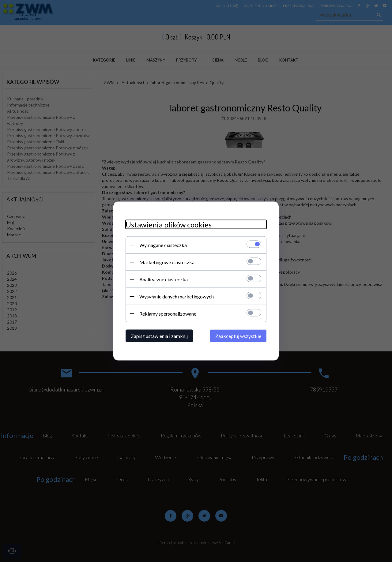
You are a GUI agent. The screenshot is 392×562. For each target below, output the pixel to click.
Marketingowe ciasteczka (167, 262)
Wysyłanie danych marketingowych (177, 296)
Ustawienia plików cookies (169, 225)
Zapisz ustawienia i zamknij (159, 336)
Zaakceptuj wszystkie (238, 336)
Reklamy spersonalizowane (168, 314)
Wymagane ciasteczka (163, 245)
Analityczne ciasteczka (164, 279)
